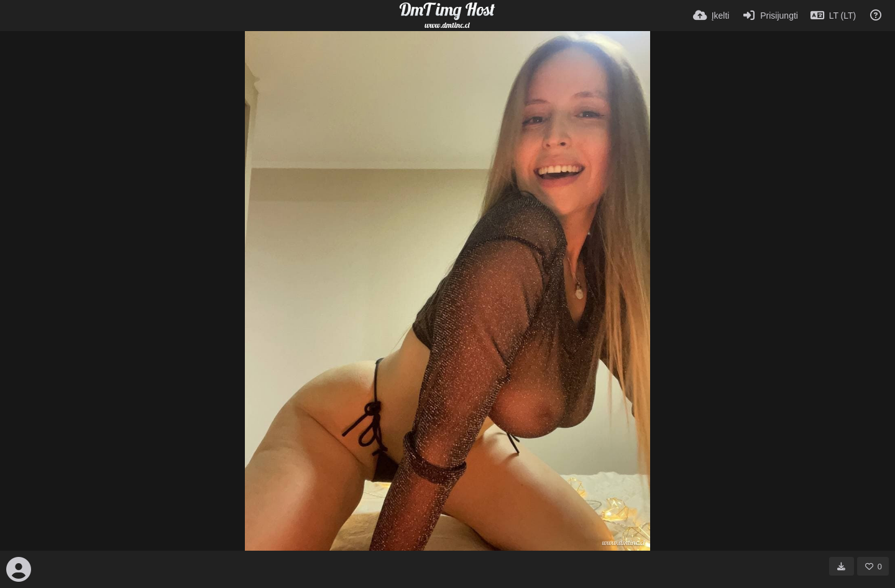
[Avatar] (19, 569)
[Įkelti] (711, 16)
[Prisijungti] (769, 16)
